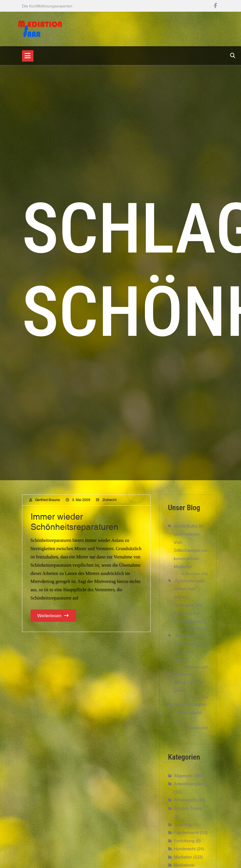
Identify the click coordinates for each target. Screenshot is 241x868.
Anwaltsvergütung (191, 787)
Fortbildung (184, 843)
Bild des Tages (188, 811)
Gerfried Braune (48, 500)
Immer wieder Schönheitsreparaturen (74, 522)
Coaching (183, 827)
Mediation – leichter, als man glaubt (189, 682)
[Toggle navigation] (28, 56)
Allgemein (183, 778)
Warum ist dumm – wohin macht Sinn (190, 712)
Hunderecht (185, 852)
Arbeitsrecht (185, 803)
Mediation (183, 860)
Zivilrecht (109, 500)
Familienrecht (186, 835)
